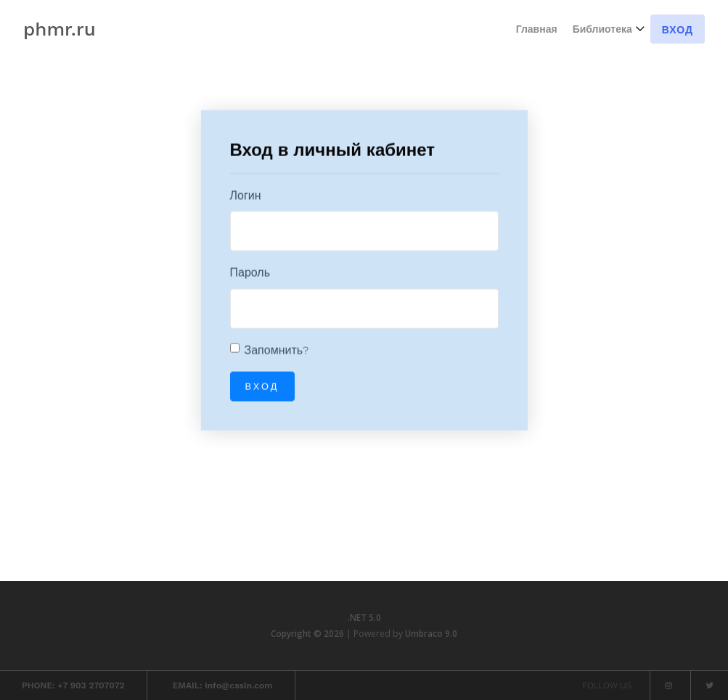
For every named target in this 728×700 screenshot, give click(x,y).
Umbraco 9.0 (431, 634)
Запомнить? (277, 350)
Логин (246, 196)
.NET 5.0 (364, 618)
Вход (678, 30)
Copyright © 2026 (308, 634)
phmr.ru (60, 29)
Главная (537, 29)
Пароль (250, 273)
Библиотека (602, 29)
